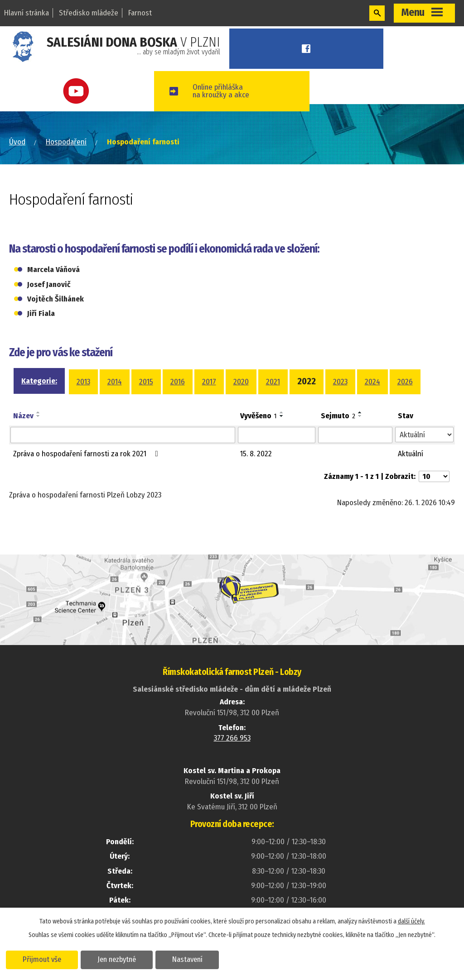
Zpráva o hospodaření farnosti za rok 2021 (87, 454)
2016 (178, 382)
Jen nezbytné (117, 959)
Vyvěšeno (259, 416)
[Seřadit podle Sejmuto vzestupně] (360, 412)
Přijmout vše (42, 959)
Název (23, 416)
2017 (209, 382)
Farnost (140, 13)
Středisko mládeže (89, 13)
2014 (115, 382)
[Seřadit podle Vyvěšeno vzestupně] (282, 412)
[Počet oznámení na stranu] (434, 476)
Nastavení (187, 959)
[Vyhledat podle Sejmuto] (355, 435)
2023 (340, 382)
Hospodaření (66, 142)
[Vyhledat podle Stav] (424, 435)
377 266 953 (232, 738)
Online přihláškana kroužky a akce (221, 91)
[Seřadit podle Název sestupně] (39, 416)
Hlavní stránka (27, 13)
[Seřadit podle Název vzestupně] (39, 412)
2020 (241, 382)
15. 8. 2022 (256, 454)
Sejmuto (338, 416)
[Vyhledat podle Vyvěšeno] (277, 435)
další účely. (411, 921)
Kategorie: (39, 381)
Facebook (307, 49)
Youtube (77, 91)
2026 (405, 382)
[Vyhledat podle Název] (123, 435)
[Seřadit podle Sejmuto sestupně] (360, 416)
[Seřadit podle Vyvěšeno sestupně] (282, 416)
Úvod (17, 142)
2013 (83, 382)
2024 (372, 382)
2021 (273, 382)
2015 (146, 382)
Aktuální (411, 454)
